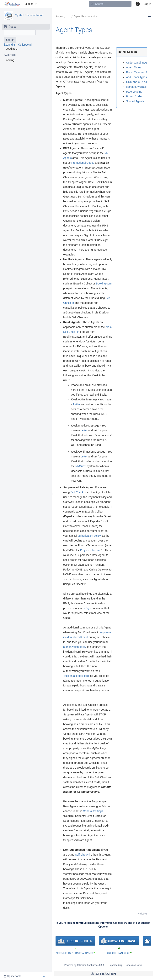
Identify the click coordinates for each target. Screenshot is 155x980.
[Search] (92, 4)
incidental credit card (76, 676)
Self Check (77, 492)
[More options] (149, 16)
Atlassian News (134, 965)
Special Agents (135, 101)
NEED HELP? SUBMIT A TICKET (75, 953)
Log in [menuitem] (147, 4)
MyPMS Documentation (29, 15)
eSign (88, 608)
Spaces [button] (29, 4)
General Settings (93, 811)
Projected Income (91, 550)
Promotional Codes (83, 163)
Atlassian (103, 974)
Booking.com (104, 284)
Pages (59, 16)
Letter (77, 404)
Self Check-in (83, 855)
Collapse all (25, 45)
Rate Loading (134, 92)
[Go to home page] (12, 4)
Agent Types (74, 30)
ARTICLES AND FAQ (119, 953)
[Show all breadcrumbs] (68, 17)
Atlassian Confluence (88, 965)
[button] (138, 4)
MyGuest (81, 466)
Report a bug (115, 965)
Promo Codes (134, 96)
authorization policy (89, 536)
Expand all (10, 45)
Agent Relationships (86, 16)
